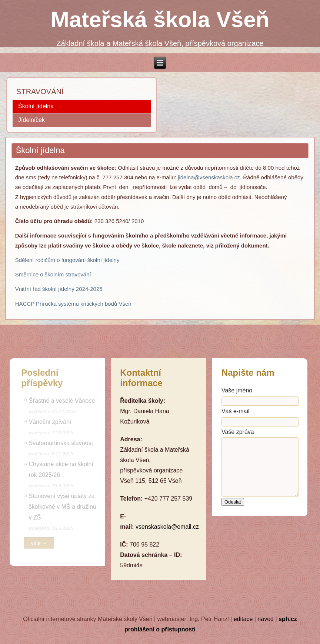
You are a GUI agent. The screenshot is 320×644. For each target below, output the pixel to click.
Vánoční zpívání (52, 422)
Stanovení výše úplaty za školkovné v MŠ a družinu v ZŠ (64, 507)
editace (243, 619)
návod (266, 619)
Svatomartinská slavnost (63, 443)
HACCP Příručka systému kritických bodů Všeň (73, 304)
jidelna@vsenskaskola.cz (209, 177)
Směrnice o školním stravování (53, 274)
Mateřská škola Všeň (160, 19)
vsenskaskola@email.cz (167, 527)
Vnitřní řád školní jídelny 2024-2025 (59, 289)
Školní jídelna (36, 106)
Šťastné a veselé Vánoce (64, 401)
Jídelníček (31, 120)
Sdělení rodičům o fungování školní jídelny (67, 260)
